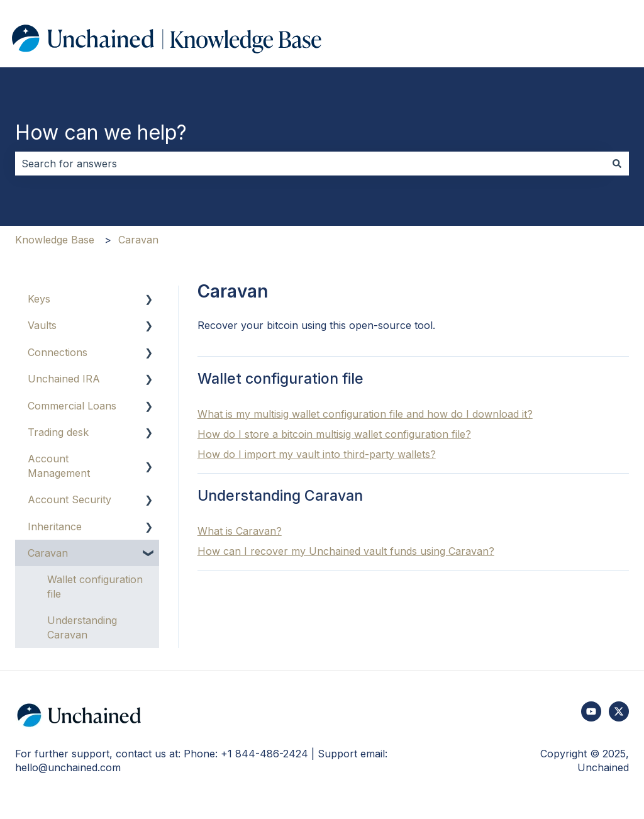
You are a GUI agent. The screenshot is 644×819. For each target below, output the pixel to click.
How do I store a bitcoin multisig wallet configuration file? (334, 434)
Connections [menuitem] (58, 352)
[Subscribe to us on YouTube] (591, 711)
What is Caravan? (240, 531)
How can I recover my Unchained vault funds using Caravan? (346, 551)
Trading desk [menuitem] (58, 432)
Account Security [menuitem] (69, 499)
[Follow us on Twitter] (619, 711)
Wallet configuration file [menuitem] (95, 586)
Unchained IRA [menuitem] (64, 379)
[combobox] (310, 164)
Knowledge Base (55, 240)
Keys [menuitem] (39, 299)
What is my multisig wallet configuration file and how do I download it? (365, 414)
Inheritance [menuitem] (55, 526)
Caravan (138, 240)
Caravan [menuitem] (48, 553)
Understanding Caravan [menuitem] (82, 627)
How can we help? (101, 132)
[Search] (617, 164)
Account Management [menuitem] (59, 465)
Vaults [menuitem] (42, 325)
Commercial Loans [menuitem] (72, 406)
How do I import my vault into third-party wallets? (317, 454)
